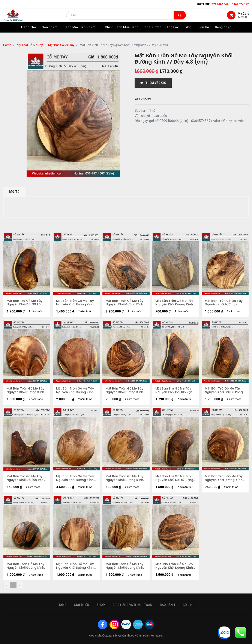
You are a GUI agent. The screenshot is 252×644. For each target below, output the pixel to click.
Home (7, 45)
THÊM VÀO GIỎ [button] (153, 83)
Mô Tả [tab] (14, 192)
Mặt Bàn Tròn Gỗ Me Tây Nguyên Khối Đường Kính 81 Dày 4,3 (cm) (124, 303)
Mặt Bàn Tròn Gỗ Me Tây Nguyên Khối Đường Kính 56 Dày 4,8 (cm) (224, 478)
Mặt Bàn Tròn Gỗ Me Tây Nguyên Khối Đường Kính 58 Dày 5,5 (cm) (75, 566)
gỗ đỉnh (189, 605)
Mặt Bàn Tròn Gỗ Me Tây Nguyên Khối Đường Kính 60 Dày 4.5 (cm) (124, 566)
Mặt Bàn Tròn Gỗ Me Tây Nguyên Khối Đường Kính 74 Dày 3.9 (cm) (174, 566)
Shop (101, 605)
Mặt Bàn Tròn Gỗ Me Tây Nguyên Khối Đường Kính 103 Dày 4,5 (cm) (75, 478)
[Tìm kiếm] (180, 18)
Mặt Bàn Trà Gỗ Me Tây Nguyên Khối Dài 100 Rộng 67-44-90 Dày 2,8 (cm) (26, 478)
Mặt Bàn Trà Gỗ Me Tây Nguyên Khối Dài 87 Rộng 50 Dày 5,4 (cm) (174, 478)
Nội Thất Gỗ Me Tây (30, 45)
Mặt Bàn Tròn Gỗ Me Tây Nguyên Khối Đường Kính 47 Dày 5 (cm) (124, 478)
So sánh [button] (143, 99)
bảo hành (167, 605)
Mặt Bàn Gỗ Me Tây (61, 45)
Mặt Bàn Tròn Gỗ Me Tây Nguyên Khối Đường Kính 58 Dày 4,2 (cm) (25, 566)
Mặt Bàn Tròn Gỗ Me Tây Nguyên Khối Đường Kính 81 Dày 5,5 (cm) (75, 390)
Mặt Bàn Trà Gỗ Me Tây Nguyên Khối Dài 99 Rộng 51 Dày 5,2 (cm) (26, 303)
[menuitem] (28, 34)
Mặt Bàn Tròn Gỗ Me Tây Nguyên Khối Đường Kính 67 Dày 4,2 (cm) (25, 390)
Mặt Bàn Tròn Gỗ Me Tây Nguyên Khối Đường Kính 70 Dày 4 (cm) (75, 303)
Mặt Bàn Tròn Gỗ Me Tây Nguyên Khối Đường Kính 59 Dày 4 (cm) (124, 390)
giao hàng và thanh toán (132, 605)
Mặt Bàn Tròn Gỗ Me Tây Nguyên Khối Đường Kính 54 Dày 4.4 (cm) (174, 303)
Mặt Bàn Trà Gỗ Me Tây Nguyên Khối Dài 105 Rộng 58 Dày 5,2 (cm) (175, 390)
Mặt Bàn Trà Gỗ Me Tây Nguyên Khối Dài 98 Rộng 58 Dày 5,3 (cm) (224, 390)
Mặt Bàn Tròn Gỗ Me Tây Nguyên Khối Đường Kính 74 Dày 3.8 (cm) (224, 303)
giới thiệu (81, 605)
